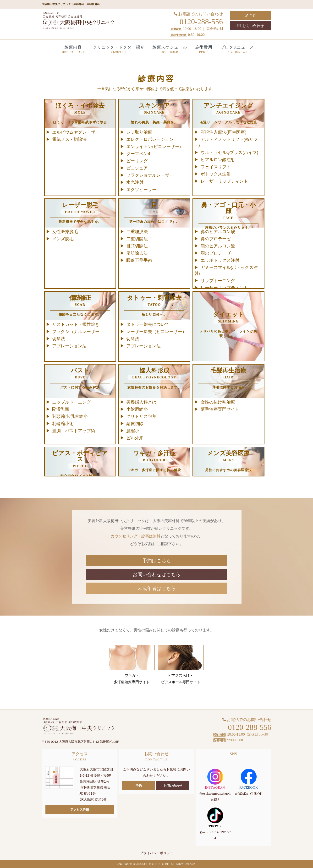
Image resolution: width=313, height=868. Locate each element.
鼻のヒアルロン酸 (218, 232)
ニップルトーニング (71, 402)
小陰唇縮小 (137, 409)
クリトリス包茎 (141, 416)
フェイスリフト (216, 167)
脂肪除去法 (137, 253)
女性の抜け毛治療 (218, 402)
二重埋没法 (137, 232)
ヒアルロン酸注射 (218, 160)
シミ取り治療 (139, 132)
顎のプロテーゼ (216, 253)
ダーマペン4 (138, 154)
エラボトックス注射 (220, 260)
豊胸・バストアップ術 (74, 431)
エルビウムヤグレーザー (76, 132)
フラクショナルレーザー (150, 175)
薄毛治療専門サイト (220, 409)
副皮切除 (135, 424)
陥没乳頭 (61, 409)
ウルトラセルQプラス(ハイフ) (229, 153)
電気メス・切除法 (69, 139)
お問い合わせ (250, 26)
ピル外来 (135, 438)
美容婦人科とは (141, 402)
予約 (250, 15)
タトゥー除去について (148, 324)
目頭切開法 (137, 246)
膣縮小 (133, 431)
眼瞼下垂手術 (139, 260)
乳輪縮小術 (63, 424)
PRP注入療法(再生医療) (224, 132)
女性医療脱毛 (65, 232)
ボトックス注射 (216, 174)
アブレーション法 (69, 346)
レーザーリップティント (224, 181)
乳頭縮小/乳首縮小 (70, 416)
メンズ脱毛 (63, 239)
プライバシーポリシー (157, 853)
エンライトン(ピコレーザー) (154, 147)
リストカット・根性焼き (76, 324)
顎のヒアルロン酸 (218, 246)
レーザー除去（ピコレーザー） (156, 332)
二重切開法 (137, 239)
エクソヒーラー (141, 190)
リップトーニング (218, 281)
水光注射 (135, 182)
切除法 (59, 339)
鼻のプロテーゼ (216, 239)
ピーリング (137, 161)
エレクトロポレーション (150, 139)
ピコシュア (137, 168)
